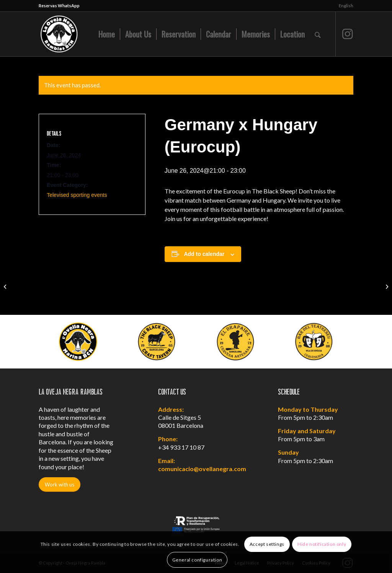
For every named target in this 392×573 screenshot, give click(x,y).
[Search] (318, 34)
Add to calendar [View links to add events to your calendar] (204, 254)
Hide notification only (322, 544)
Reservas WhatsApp (59, 6)
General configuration (197, 560)
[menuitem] (344, 6)
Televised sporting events (77, 195)
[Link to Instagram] (348, 34)
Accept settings (267, 544)
